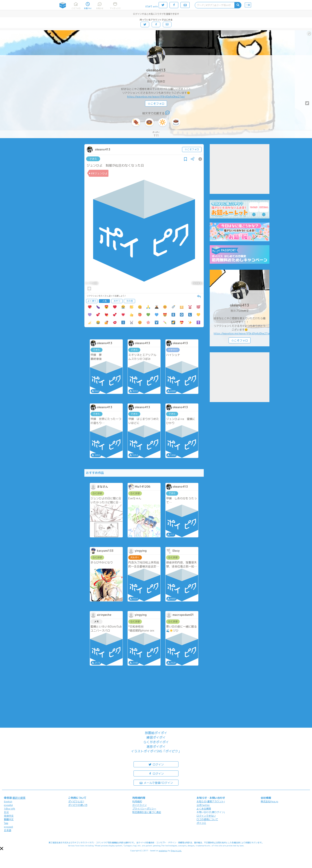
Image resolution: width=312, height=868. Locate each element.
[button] (2, 848)
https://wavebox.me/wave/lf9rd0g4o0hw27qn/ (156, 97)
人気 (104, 301)
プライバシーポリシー (144, 809)
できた (93, 159)
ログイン (156, 764)
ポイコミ (201, 823)
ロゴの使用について (207, 819)
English (8, 801)
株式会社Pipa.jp (269, 801)
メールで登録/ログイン (156, 783)
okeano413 (156, 70)
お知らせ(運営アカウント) (211, 801)
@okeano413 (157, 76)
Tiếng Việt (10, 809)
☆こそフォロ (156, 104)
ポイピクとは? (76, 801)
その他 (129, 301)
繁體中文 (9, 819)
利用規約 (137, 801)
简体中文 (9, 816)
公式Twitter (203, 805)
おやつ (117, 301)
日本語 (8, 830)
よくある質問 (204, 809)
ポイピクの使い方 (78, 805)
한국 (6, 812)
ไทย (6, 823)
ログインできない (206, 816)
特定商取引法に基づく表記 (147, 812)
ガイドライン (139, 805)
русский (8, 827)
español (8, 805)
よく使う (92, 301)
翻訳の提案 (19, 798)
